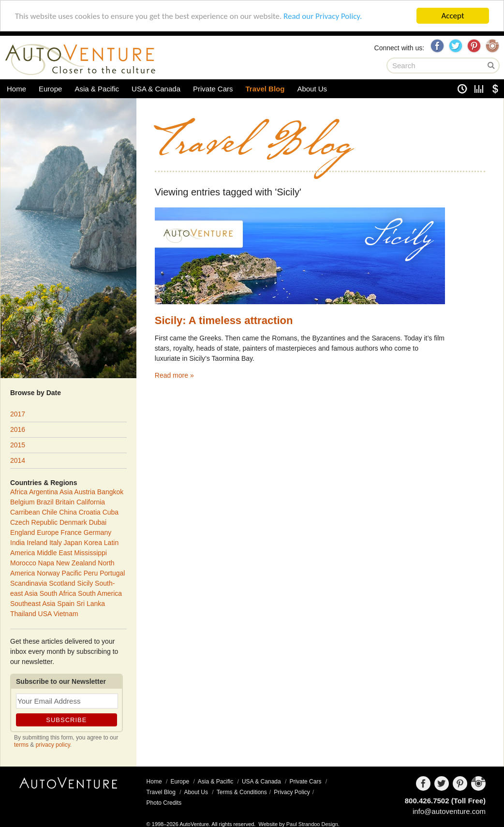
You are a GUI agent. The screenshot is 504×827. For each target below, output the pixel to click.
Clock (462, 89)
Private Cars (213, 89)
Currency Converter (495, 89)
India (17, 543)
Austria (85, 492)
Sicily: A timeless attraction (224, 320)
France (71, 532)
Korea (93, 543)
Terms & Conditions (242, 792)
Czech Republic (34, 522)
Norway (48, 573)
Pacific (72, 573)
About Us (312, 89)
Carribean (25, 512)
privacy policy (53, 745)
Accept (452, 16)
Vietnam (66, 614)
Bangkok (110, 492)
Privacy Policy (292, 792)
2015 (18, 445)
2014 (18, 460)
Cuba (111, 512)
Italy (56, 543)
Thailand (23, 614)
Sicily (398, 243)
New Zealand (76, 563)
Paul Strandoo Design (312, 824)
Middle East (54, 553)
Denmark (73, 522)
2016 (18, 429)
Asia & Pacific (97, 89)
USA (45, 614)
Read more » (174, 375)
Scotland (62, 583)
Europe (50, 89)
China (68, 512)
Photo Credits (164, 803)
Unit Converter (479, 89)
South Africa (58, 593)
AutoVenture (68, 791)
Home (16, 89)
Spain (66, 604)
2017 (18, 414)
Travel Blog (265, 89)
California (91, 502)
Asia (66, 492)
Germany (98, 532)
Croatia (90, 512)
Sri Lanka (91, 604)
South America (100, 593)
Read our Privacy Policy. (323, 16)
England (22, 532)
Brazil (45, 502)
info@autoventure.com (449, 811)
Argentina (44, 492)
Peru (91, 573)
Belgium (22, 502)
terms (21, 745)
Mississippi (90, 553)
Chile (49, 512)
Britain (65, 502)
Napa (46, 563)
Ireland (37, 543)
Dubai (98, 522)
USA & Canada (156, 89)
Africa (19, 492)
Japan (73, 543)
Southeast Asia (33, 604)
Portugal (112, 573)
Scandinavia (29, 583)
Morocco (23, 563)
